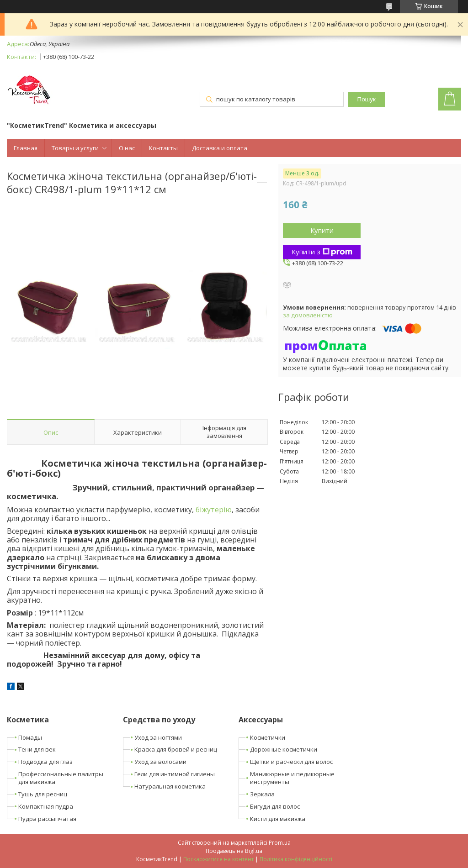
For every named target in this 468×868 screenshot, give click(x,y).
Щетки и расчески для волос (291, 762)
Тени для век (37, 749)
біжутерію (214, 510)
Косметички (268, 737)
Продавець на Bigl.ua (234, 851)
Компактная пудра (46, 806)
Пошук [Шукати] (367, 99)
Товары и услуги (75, 148)
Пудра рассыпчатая (47, 819)
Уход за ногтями (158, 737)
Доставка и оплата (220, 148)
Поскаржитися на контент (218, 859)
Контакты (163, 148)
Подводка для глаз (45, 762)
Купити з (322, 252)
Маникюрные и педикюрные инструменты (292, 778)
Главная (26, 148)
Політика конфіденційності (296, 859)
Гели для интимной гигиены (175, 774)
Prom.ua (280, 843)
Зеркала (262, 794)
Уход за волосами (160, 762)
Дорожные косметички (284, 749)
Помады (30, 737)
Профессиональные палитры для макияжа (61, 778)
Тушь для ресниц (43, 794)
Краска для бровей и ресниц (176, 749)
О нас (127, 148)
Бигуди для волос (275, 806)
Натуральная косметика (170, 786)
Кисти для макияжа (278, 819)
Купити (322, 230)
